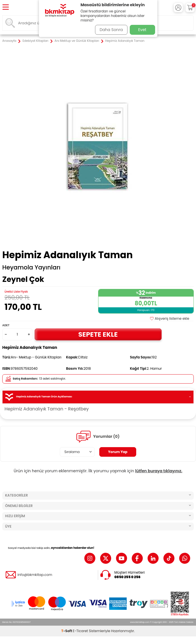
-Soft (67, 631)
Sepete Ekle (98, 334)
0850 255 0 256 (128, 577)
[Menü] (6, 7)
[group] (98, 147)
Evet (142, 30)
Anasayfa (9, 41)
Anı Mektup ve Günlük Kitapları (77, 41)
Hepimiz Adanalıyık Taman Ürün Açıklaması (98, 397)
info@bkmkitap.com (35, 575)
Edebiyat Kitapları (35, 41)
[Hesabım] (178, 8)
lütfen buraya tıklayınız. (159, 471)
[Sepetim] (190, 8)
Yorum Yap (118, 452)
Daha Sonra (111, 30)
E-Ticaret (80, 631)
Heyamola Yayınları (31, 267)
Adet (6, 325)
